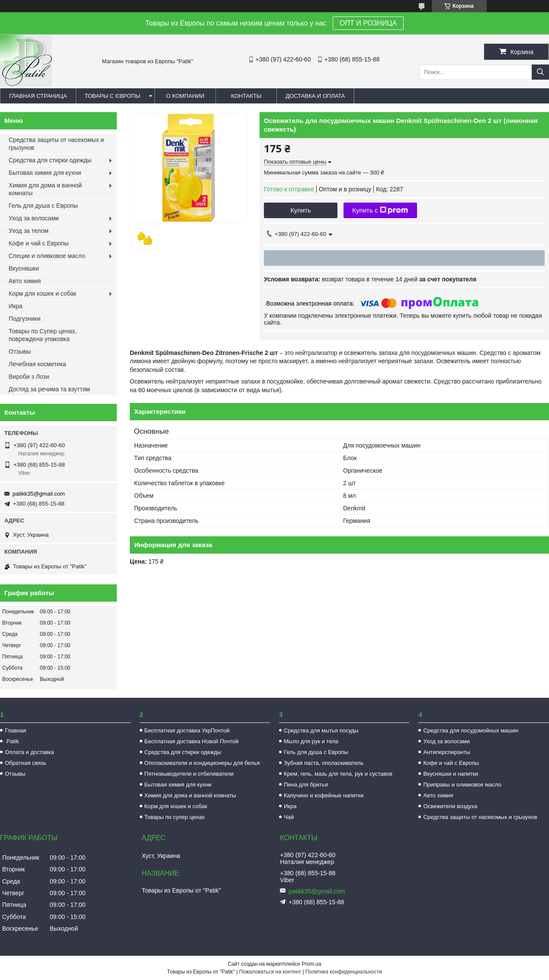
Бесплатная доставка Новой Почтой (192, 741)
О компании (185, 96)
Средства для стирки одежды (50, 160)
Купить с (380, 210)
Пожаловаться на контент (270, 972)
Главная (15, 730)
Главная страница (38, 96)
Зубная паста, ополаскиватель (324, 763)
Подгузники (25, 319)
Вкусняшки (24, 268)
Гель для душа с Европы (43, 206)
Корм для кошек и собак (42, 293)
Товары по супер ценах (175, 817)
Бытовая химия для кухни (45, 173)
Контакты (246, 96)
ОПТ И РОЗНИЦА (368, 23)
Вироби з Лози (29, 377)
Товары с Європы (113, 96)
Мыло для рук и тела (311, 741)
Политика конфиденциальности (344, 972)
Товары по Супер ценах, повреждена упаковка (43, 335)
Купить (300, 210)
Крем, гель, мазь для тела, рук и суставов (338, 774)
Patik (12, 741)
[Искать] (540, 72)
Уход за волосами (34, 218)
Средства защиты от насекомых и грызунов (56, 144)
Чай (289, 817)
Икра (16, 306)
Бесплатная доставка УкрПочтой (187, 730)
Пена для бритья (306, 785)
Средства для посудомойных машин (471, 730)
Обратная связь (26, 763)
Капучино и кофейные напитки (324, 795)
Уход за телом (29, 231)
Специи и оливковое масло (47, 256)
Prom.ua (311, 964)
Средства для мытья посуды (321, 730)
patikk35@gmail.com (39, 494)
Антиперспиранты (446, 752)
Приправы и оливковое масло (462, 785)
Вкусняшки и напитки (451, 774)
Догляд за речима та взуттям (49, 389)
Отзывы (20, 351)
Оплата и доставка (29, 752)
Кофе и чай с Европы (39, 243)
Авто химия (25, 281)
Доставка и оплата (315, 96)
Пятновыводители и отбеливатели (189, 774)
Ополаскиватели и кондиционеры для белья (202, 763)
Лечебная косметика (37, 364)
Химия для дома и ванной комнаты (45, 189)
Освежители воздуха (450, 806)
